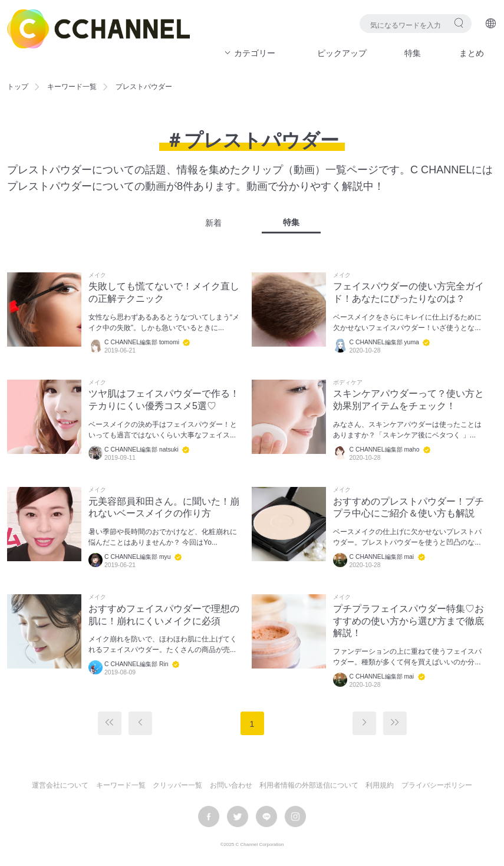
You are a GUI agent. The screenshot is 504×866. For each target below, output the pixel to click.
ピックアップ (342, 53)
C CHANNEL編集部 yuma (384, 342)
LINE (266, 816)
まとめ (472, 53)
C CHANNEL (98, 29)
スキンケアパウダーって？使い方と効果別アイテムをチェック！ (409, 400)
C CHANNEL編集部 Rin (136, 664)
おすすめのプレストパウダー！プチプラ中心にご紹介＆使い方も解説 (409, 508)
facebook (209, 816)
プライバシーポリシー (437, 785)
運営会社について (60, 785)
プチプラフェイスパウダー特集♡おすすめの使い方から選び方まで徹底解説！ (409, 621)
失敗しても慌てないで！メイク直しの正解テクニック (164, 292)
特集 (413, 53)
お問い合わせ (231, 785)
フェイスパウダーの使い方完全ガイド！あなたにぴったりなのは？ (409, 292)
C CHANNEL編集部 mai (381, 557)
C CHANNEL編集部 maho (384, 450)
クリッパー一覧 (177, 785)
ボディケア (348, 383)
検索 (459, 23)
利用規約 (380, 785)
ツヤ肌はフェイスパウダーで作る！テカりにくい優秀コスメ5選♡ (164, 400)
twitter (238, 816)
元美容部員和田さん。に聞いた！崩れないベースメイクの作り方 (164, 508)
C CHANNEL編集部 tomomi (142, 342)
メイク (97, 275)
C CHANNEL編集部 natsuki (141, 450)
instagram (295, 816)
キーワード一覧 (72, 87)
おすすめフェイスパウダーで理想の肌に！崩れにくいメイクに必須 (164, 615)
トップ (18, 87)
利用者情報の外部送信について (309, 785)
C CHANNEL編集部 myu (138, 557)
